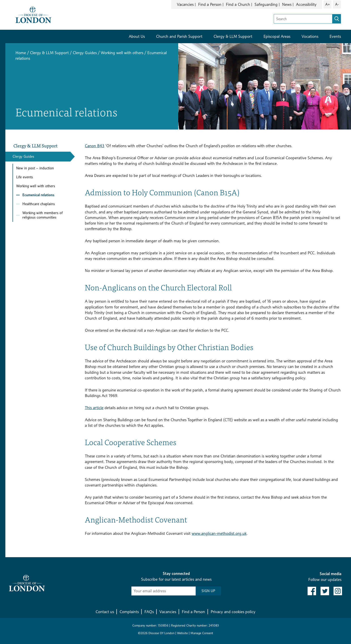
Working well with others (122, 53)
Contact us (105, 612)
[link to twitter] (325, 591)
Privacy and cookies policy (233, 612)
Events (335, 36)
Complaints (129, 612)
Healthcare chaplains (39, 204)
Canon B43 (95, 146)
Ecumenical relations (38, 195)
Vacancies (185, 4)
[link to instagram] (338, 591)
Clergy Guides (85, 53)
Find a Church (238, 4)
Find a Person (210, 4)
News (287, 4)
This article (94, 408)
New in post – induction (35, 168)
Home (21, 53)
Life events (25, 177)
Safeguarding (266, 4)
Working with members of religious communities (43, 215)
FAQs (149, 612)
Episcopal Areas (277, 36)
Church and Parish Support (179, 36)
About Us (137, 36)
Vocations (310, 36)
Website (182, 633)
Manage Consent (202, 633)
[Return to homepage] (33, 14)
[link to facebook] (312, 591)
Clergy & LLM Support (233, 36)
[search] (337, 19)
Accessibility (306, 4)
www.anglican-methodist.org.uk (219, 533)
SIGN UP (208, 591)
